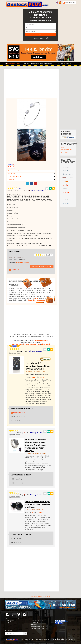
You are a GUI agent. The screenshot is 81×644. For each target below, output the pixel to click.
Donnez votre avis (14, 171)
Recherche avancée (41, 38)
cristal (43, 344)
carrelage (66, 167)
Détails (20, 188)
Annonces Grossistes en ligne (40, 596)
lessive (65, 189)
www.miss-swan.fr (22, 263)
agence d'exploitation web (39, 639)
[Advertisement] (31, 84)
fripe (64, 178)
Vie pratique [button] (35, 64)
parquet (65, 199)
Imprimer (11, 179)
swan (21, 344)
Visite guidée (65, 152)
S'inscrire (34, 625)
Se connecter (35, 623)
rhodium (15, 344)
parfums (65, 196)
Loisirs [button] (63, 64)
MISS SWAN (14, 251)
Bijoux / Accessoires (38, 190)
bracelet (26, 344)
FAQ (37, 298)
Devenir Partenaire (37, 621)
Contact (33, 619)
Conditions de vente (37, 629)
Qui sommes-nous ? (68, 150)
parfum (66, 192)
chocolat (65, 170)
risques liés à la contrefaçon (37, 300)
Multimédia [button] (26, 64)
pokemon (66, 203)
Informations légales (37, 627)
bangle (48, 344)
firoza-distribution (19, 413)
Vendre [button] (69, 64)
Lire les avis (12, 174)
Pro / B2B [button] (57, 64)
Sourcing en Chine (36, 433)
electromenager (68, 174)
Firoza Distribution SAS (22, 409)
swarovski (37, 344)
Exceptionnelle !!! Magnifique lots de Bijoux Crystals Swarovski (38, 366)
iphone (65, 181)
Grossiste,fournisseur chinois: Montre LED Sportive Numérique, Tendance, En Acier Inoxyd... (36, 445)
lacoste (65, 185)
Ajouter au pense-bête (15, 177)
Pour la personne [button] (46, 64)
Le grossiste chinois (21, 475)
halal (72, 178)
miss (31, 344)
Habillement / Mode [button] (14, 64)
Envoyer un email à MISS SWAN (42, 266)
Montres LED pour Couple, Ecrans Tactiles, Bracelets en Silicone (38, 504)
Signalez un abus (13, 190)
